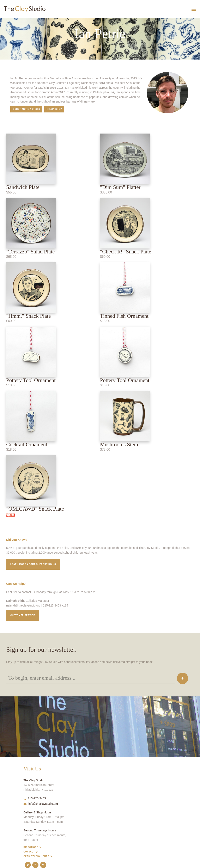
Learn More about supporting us (33, 564)
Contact (29, 852)
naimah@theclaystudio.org (23, 605)
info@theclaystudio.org (41, 804)
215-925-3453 (35, 798)
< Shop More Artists (26, 109)
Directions (31, 847)
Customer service (23, 615)
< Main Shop (54, 109)
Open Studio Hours (37, 856)
